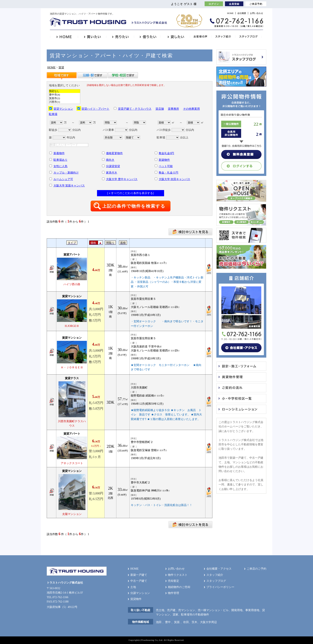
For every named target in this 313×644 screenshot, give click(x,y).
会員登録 (234, 4)
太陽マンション (72, 514)
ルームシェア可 (63, 179)
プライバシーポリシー (220, 587)
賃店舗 (160, 109)
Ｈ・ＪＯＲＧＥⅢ (72, 367)
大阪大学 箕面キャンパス (69, 186)
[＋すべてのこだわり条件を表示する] (130, 193)
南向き (110, 160)
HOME (230, 13)
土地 (133, 587)
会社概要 (242, 13)
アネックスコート (72, 463)
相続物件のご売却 (179, 587)
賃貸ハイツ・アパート (95, 109)
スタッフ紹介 (215, 575)
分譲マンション (140, 593)
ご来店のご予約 (257, 569)
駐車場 (53, 114)
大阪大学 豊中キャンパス (122, 179)
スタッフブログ (216, 581)
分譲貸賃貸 (113, 166)
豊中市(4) (65, 95)
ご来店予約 (256, 4)
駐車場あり (60, 160)
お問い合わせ (257, 13)
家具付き (112, 173)
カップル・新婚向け (66, 173)
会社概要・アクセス (219, 569)
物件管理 (173, 593)
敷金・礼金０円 (168, 173)
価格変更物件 (114, 153)
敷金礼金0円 (166, 153)
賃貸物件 (136, 599)
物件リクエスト (178, 575)
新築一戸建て (139, 575)
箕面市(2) (65, 98)
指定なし (65, 91)
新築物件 (164, 160)
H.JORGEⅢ (72, 326)
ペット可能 (166, 166)
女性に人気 (60, 166)
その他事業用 (191, 109)
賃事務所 (173, 109)
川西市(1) (65, 102)
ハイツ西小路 (72, 284)
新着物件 (59, 153)
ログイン (214, 4)
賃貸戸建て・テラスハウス (135, 109)
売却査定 (173, 581)
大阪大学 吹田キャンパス (174, 179)
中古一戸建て (139, 581)
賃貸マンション (63, 109)
